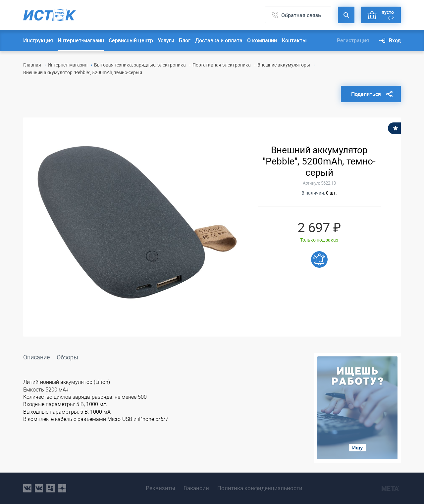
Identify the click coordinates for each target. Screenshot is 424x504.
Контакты (294, 40)
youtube (62, 488)
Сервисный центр (131, 40)
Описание (37, 357)
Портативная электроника (222, 65)
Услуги (166, 40)
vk (27, 488)
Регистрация (353, 40)
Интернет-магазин (81, 40)
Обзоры (67, 357)
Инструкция (38, 40)
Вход (395, 40)
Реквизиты (160, 488)
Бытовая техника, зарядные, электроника (140, 65)
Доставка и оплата (219, 40)
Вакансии (196, 488)
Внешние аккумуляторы (284, 65)
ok (51, 488)
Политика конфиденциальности (260, 488)
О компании (262, 40)
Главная (32, 65)
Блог (185, 40)
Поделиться (366, 94)
